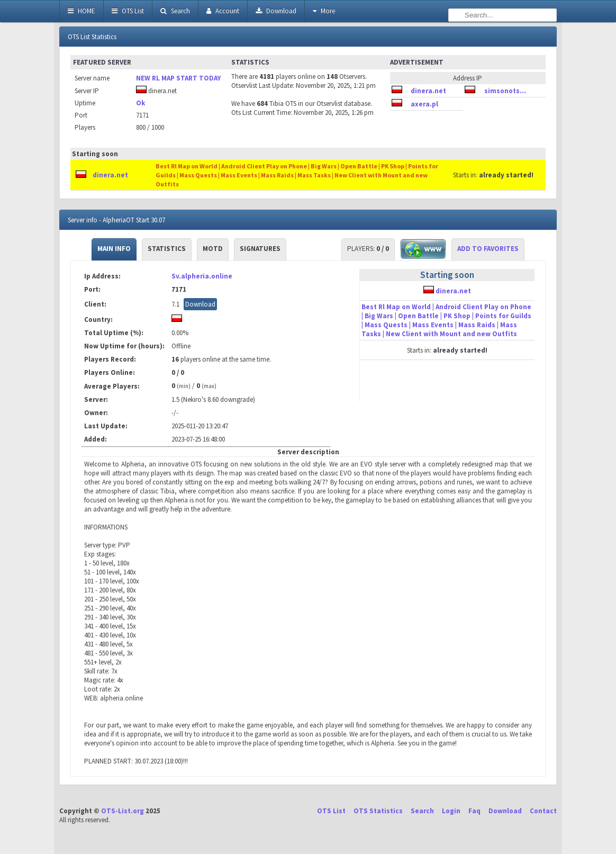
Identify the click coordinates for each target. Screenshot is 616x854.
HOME (81, 11)
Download (276, 11)
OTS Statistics (378, 811)
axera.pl (424, 104)
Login (451, 811)
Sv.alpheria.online (202, 276)
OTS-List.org (123, 811)
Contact (543, 811)
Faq (474, 811)
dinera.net (428, 91)
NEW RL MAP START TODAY (178, 78)
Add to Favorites (488, 249)
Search (175, 11)
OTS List (128, 11)
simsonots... (505, 91)
